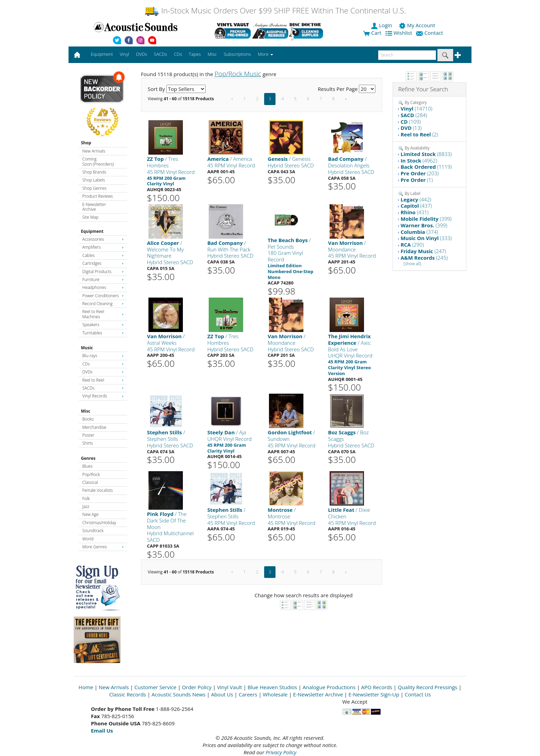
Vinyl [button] (124, 54)
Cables (103, 255)
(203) (420, 173)
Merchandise (94, 427)
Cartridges (103, 263)
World (88, 539)
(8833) (426, 154)
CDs (103, 364)
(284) (414, 115)
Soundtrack (93, 531)
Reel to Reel (103, 380)
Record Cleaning (103, 304)
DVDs (103, 372)
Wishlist (399, 33)
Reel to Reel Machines (103, 314)
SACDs (103, 388)
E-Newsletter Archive (94, 207)
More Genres (103, 547)
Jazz (86, 506)
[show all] (412, 264)
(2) (419, 134)
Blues (87, 466)
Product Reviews (98, 196)
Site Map (90, 217)
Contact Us (418, 694)
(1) (417, 180)
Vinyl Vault (230, 687)
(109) (411, 122)
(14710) (416, 108)
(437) (416, 206)
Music (87, 348)
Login (382, 25)
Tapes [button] (195, 54)
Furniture (103, 279)
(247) (423, 251)
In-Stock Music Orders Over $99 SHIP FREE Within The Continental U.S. (275, 11)
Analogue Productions (329, 687)
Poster (88, 435)
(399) (426, 219)
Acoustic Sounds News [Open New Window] (179, 694)
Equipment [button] (102, 54)
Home (86, 687)
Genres (88, 458)
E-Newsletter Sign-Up (374, 694)
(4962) (419, 160)
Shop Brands (94, 172)
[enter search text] (407, 55)
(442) (416, 199)
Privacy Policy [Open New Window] (281, 752)
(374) (419, 232)
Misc (86, 411)
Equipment (92, 231)
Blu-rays (103, 356)
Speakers (103, 325)
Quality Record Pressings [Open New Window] (428, 687)
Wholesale (275, 694)
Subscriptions (237, 54)
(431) (414, 212)
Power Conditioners (103, 296)
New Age (90, 514)
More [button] (266, 54)
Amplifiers (103, 247)
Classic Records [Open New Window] (128, 694)
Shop (86, 143)
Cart (372, 33)
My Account (418, 25)
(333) (426, 238)
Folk (86, 499)
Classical (90, 482)
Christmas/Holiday (99, 523)
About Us (222, 694)
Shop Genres (94, 188)
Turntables (103, 333)
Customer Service (155, 687)
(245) (424, 258)
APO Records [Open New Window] (377, 687)
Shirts (88, 443)
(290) (412, 245)
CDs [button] (178, 54)
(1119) (426, 167)
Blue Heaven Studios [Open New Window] (272, 687)
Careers (248, 694)
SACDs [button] (160, 54)
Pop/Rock (91, 474)
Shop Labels (94, 180)
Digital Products (103, 272)
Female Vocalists (98, 490)
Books (88, 419)
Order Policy (197, 687)
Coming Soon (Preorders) (98, 161)
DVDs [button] (142, 54)
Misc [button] (212, 54)
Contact (430, 33)
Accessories (103, 239)
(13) (411, 128)
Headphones (103, 287)
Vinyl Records (103, 396)
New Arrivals (94, 151)
